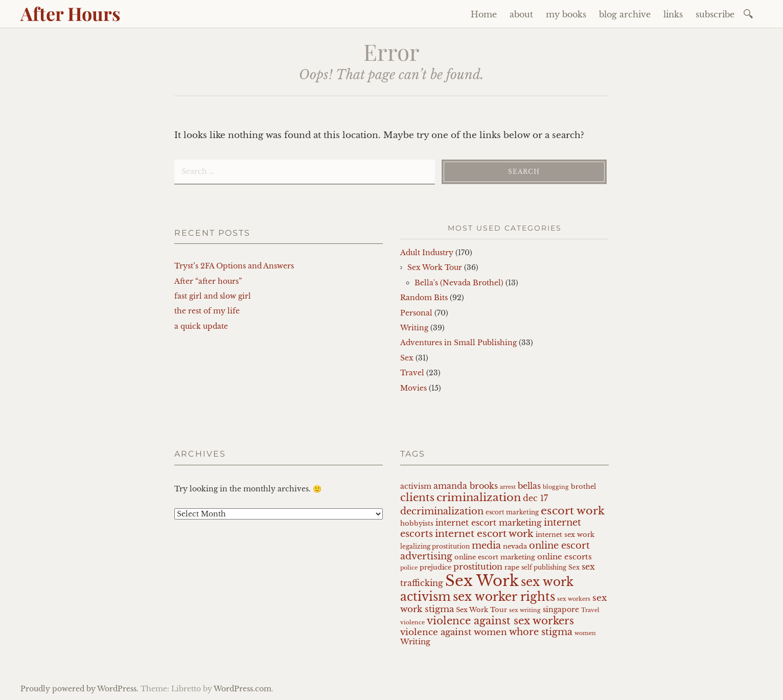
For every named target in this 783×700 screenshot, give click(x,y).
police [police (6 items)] (409, 568)
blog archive (625, 14)
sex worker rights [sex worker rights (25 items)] (504, 597)
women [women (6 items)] (585, 633)
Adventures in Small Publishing (458, 343)
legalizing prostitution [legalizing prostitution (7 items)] (435, 547)
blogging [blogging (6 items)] (556, 487)
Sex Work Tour (435, 267)
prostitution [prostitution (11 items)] (478, 567)
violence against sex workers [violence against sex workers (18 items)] (500, 621)
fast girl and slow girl (213, 296)
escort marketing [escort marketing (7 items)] (512, 512)
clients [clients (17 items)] (417, 498)
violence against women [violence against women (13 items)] (454, 632)
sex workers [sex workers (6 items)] (574, 599)
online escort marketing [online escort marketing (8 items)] (495, 557)
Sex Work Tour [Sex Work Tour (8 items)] (481, 610)
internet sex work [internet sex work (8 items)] (565, 535)
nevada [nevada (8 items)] (515, 546)
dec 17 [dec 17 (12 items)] (535, 498)
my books (566, 14)
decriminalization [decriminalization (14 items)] (442, 511)
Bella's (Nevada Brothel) (459, 283)
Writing (414, 328)
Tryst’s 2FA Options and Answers (234, 266)
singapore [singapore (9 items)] (561, 609)
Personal (416, 313)
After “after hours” (208, 281)
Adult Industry (427, 253)
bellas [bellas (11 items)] (529, 486)
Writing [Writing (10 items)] (415, 642)
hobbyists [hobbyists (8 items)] (417, 523)
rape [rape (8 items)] (512, 567)
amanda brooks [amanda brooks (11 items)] (466, 486)
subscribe (715, 14)
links (673, 14)
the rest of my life (207, 311)
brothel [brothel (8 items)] (583, 487)
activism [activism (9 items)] (416, 486)
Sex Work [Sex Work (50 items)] (482, 581)
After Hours (71, 13)
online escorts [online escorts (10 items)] (565, 557)
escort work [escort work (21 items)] (573, 511)
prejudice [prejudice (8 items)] (435, 567)
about (521, 14)
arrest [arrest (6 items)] (508, 487)
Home (484, 14)
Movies (413, 388)
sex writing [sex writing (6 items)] (525, 610)
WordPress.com (243, 689)
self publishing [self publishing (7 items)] (544, 568)
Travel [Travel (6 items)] (590, 610)
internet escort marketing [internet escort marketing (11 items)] (489, 523)
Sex (407, 358)
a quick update (201, 326)
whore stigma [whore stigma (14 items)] (541, 632)
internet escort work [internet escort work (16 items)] (484, 534)
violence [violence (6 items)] (412, 623)
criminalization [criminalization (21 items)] (479, 497)
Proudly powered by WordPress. (79, 689)
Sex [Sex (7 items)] (574, 568)
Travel (412, 373)
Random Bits (424, 298)
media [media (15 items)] (486, 545)
